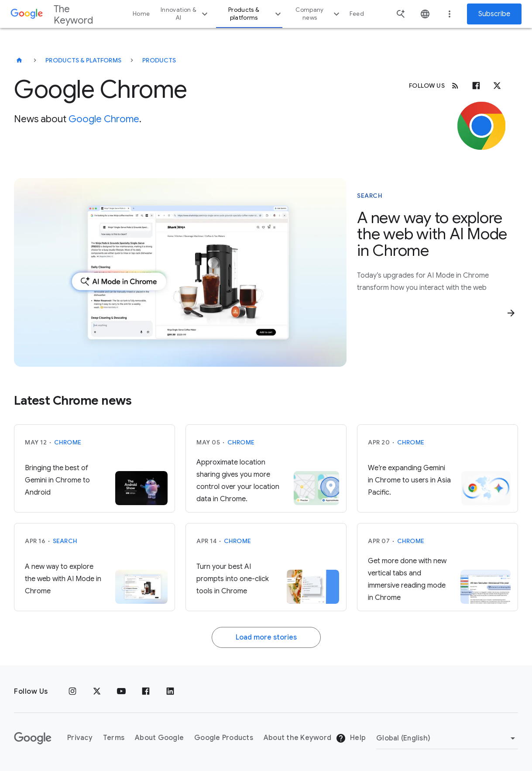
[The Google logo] (33, 738)
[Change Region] (447, 738)
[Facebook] (476, 86)
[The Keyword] (19, 60)
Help (351, 738)
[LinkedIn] (170, 692)
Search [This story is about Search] (370, 196)
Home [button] (141, 14)
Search (65, 541)
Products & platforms (256, 14)
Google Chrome (104, 119)
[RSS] (455, 86)
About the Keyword (297, 738)
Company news (318, 14)
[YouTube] (121, 692)
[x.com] (497, 86)
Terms (114, 738)
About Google (159, 738)
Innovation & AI (185, 14)
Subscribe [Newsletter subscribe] (494, 14)
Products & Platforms (83, 60)
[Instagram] (72, 692)
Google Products (224, 738)
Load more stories (266, 637)
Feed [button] (357, 14)
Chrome (68, 442)
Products (159, 60)
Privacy (80, 738)
